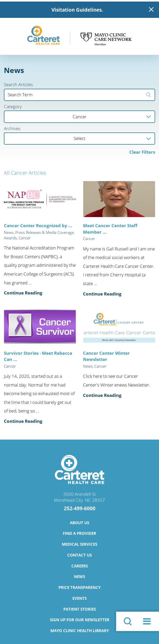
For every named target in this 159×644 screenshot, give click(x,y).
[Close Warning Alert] (151, 10)
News (79, 576)
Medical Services (79, 544)
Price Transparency (79, 587)
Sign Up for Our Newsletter (80, 620)
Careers (80, 566)
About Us (79, 523)
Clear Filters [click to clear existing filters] (142, 152)
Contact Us (79, 555)
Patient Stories (80, 609)
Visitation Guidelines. (77, 10)
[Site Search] (128, 621)
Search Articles (18, 85)
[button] (147, 621)
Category (13, 107)
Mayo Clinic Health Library (80, 631)
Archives (12, 129)
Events (79, 598)
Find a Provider (79, 533)
